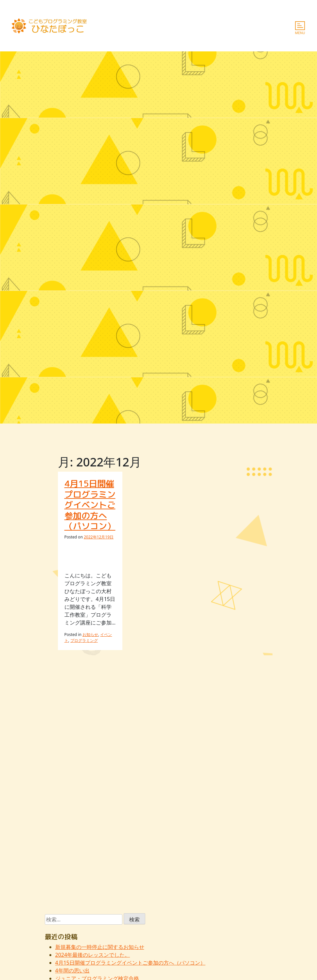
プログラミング (84, 640)
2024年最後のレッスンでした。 (93, 955)
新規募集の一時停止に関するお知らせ (100, 947)
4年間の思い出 (72, 971)
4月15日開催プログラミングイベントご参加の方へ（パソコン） (90, 505)
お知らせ (90, 635)
